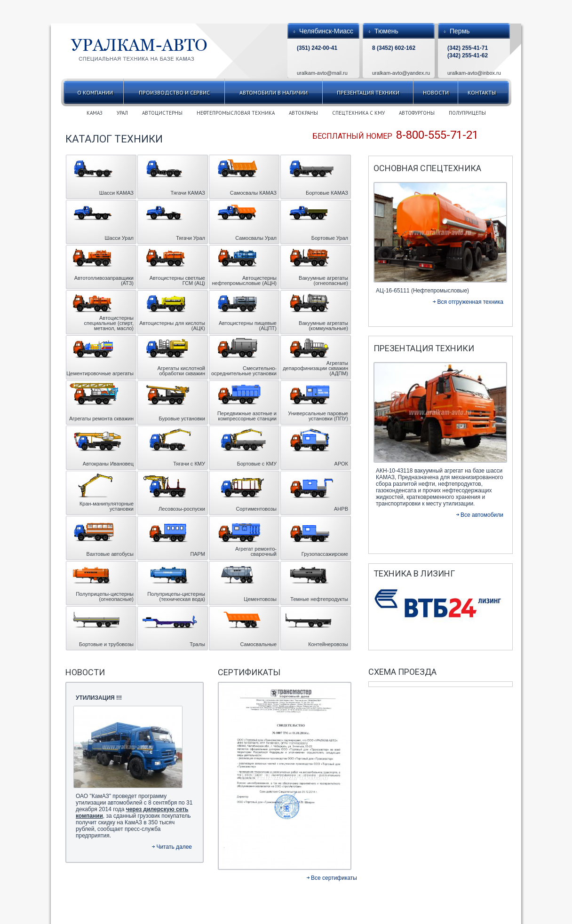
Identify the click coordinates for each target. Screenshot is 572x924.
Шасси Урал (119, 238)
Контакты (482, 92)
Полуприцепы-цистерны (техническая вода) (176, 596)
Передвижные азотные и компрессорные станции (247, 416)
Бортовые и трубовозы (106, 644)
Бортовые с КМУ (257, 464)
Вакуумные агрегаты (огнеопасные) (323, 280)
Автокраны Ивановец (108, 464)
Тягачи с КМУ (189, 464)
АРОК (341, 464)
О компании (95, 92)
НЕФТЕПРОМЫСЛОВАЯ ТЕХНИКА (236, 113)
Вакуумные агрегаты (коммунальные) (323, 326)
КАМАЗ (95, 113)
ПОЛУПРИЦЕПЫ (467, 113)
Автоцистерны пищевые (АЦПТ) (248, 326)
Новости (436, 92)
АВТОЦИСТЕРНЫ (162, 113)
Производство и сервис (174, 92)
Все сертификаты (334, 878)
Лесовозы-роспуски (182, 509)
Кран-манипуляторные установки (107, 506)
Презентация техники (368, 92)
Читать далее (174, 847)
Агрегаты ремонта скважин (101, 419)
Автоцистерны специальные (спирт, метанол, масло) (109, 323)
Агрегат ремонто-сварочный (256, 551)
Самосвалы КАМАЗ (253, 193)
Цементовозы (260, 599)
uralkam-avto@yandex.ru (401, 73)
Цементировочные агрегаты (100, 373)
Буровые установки (182, 419)
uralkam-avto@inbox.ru (474, 73)
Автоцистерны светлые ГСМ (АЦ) (177, 280)
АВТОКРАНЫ (303, 113)
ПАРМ (198, 554)
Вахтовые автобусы (110, 554)
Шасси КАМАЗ (116, 193)
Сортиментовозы (256, 509)
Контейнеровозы (328, 644)
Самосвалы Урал (256, 238)
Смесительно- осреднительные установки (244, 371)
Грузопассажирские (325, 554)
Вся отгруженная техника (470, 302)
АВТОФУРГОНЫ (417, 113)
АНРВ (341, 509)
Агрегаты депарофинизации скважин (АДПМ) (315, 368)
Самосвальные (258, 644)
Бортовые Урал (330, 238)
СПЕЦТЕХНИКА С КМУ (358, 113)
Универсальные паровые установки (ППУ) (318, 416)
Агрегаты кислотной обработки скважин (181, 371)
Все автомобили (482, 515)
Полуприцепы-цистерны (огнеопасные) (105, 596)
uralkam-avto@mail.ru (322, 73)
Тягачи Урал (191, 238)
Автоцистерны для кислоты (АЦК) (172, 326)
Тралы (197, 644)
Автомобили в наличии (274, 92)
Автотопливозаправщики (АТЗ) (104, 280)
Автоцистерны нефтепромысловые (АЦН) (244, 280)
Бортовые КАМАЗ (327, 193)
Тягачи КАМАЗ (188, 193)
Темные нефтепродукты (319, 599)
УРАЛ (122, 113)
